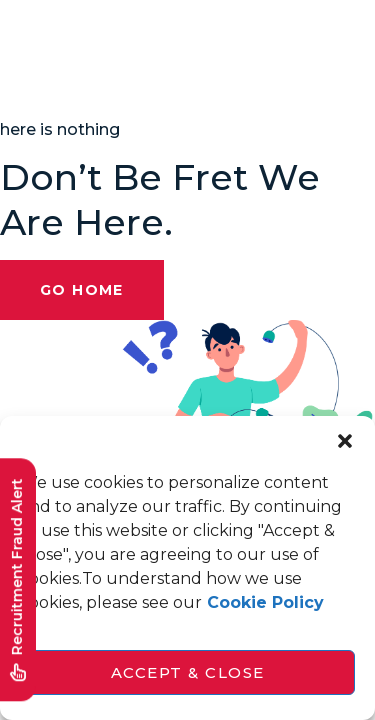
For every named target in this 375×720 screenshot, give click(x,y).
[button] (345, 441)
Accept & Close (188, 672)
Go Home (82, 290)
